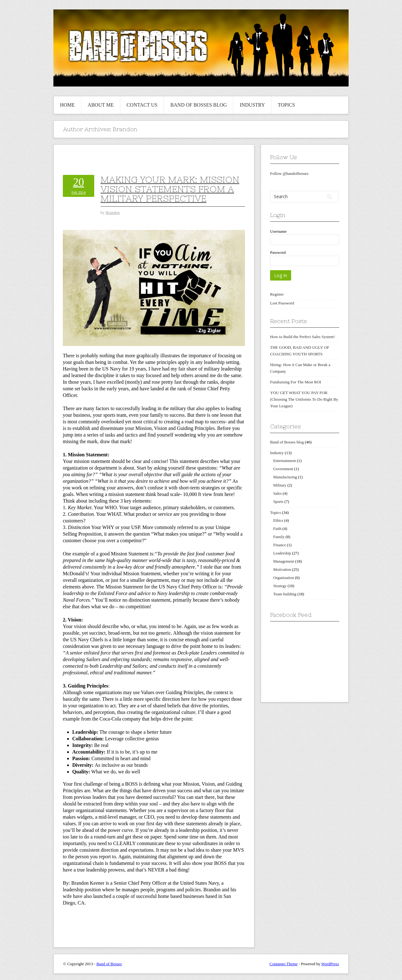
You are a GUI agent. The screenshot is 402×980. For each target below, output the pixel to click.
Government (283, 469)
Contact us (142, 105)
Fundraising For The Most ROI (296, 382)
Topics (286, 105)
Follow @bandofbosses (289, 173)
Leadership (282, 553)
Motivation (282, 570)
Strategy (280, 586)
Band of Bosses (109, 964)
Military (280, 485)
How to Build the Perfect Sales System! (303, 337)
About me (101, 105)
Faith (277, 529)
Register (277, 294)
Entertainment (285, 461)
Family (279, 537)
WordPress (330, 964)
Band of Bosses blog (198, 105)
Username (278, 231)
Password (278, 252)
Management (284, 561)
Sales (277, 493)
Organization (284, 578)
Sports (278, 502)
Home (67, 105)
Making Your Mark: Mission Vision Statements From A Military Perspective (170, 189)
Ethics (278, 521)
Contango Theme (284, 964)
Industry (252, 105)
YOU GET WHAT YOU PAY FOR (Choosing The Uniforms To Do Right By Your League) (304, 399)
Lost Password (282, 303)
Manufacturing (285, 477)
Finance (280, 545)
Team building (285, 594)
